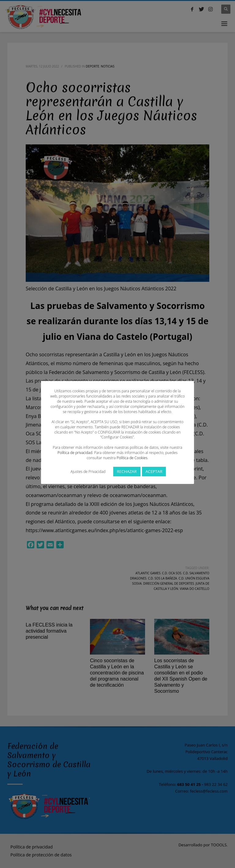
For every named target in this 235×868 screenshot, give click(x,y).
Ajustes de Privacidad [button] (88, 472)
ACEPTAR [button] (154, 471)
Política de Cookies (132, 458)
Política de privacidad (75, 453)
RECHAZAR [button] (127, 471)
